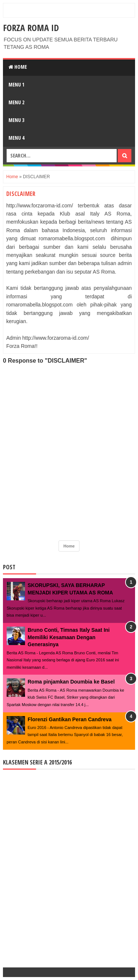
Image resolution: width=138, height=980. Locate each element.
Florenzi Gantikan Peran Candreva (70, 719)
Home (18, 67)
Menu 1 (16, 84)
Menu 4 (16, 138)
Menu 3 (16, 120)
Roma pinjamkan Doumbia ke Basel (71, 682)
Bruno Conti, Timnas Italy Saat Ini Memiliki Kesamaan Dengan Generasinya (69, 637)
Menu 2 (16, 102)
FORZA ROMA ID (31, 28)
